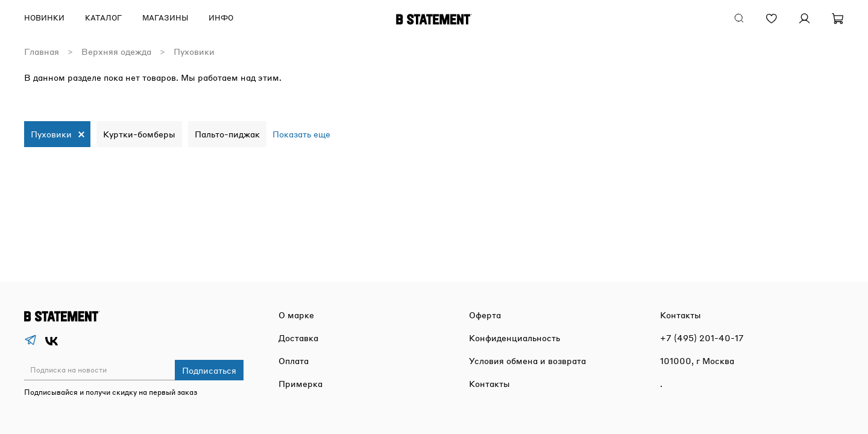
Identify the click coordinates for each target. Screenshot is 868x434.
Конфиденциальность (514, 338)
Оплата (294, 360)
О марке (296, 315)
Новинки (44, 18)
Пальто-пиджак (227, 134)
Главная (42, 51)
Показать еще (301, 134)
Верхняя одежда (116, 51)
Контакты (489, 383)
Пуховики (51, 134)
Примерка (300, 383)
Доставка (298, 338)
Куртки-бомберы (139, 134)
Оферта (485, 315)
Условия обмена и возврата (527, 360)
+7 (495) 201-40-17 (702, 338)
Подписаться (209, 370)
